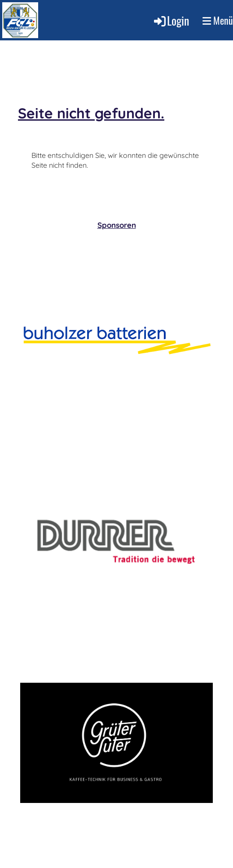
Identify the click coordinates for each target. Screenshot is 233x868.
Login (171, 20)
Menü (218, 20)
